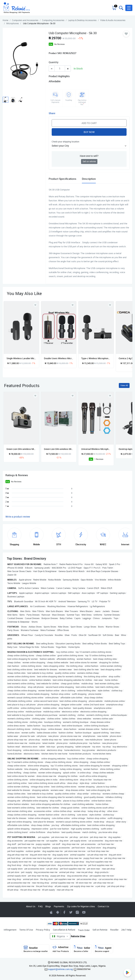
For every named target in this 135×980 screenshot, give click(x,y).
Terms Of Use (26, 930)
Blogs (48, 906)
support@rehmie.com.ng (60, 969)
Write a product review (18, 517)
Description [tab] (89, 179)
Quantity (54, 62)
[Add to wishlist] (35, 396)
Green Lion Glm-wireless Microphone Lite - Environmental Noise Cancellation (21, 449)
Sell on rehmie (89, 161)
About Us (31, 906)
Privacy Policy (43, 930)
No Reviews (60, 44)
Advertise (61, 949)
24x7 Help (126, 930)
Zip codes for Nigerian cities (81, 906)
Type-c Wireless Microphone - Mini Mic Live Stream (96, 358)
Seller (82, 949)
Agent (103, 949)
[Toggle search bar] (121, 8)
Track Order (84, 930)
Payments (59, 906)
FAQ (40, 906)
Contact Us (103, 906)
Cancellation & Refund (64, 930)
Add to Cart (89, 123)
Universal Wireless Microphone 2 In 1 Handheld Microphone (96, 449)
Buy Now (89, 132)
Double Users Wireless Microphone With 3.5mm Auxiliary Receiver (59, 358)
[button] (129, 8)
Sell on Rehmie (100, 930)
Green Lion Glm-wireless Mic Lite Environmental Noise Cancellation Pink (59, 449)
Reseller (114, 930)
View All (124, 385)
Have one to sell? (89, 156)
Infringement (10, 930)
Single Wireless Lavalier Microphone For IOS (21, 358)
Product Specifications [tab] (62, 179)
